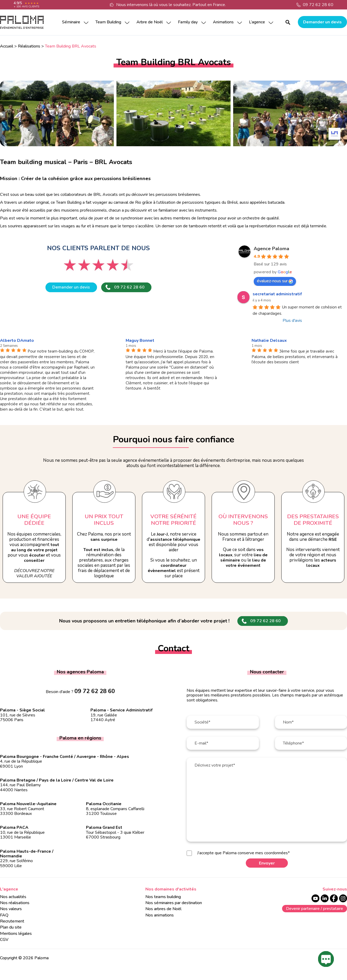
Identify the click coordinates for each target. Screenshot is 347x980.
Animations (223, 22)
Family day (188, 22)
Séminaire (71, 22)
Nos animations (160, 915)
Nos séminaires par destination (174, 903)
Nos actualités (13, 897)
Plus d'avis (292, 321)
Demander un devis (322, 22)
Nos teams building (163, 897)
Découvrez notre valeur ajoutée (34, 573)
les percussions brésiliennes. (174, 195)
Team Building (108, 22)
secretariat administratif (277, 294)
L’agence (257, 22)
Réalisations (29, 46)
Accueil (7, 46)
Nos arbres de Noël (163, 909)
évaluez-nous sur (275, 281)
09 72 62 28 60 (318, 5)
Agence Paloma (271, 249)
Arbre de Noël (150, 22)
